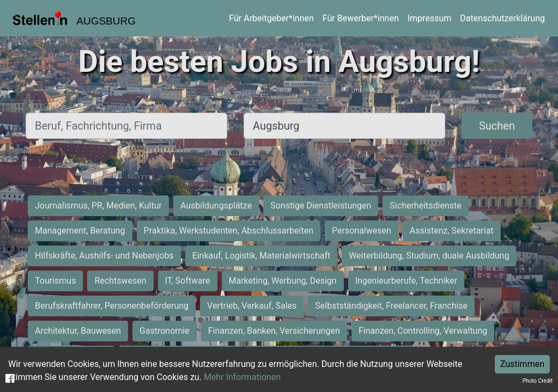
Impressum (430, 18)
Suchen (497, 126)
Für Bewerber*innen (361, 18)
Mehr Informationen (242, 377)
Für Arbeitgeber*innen (271, 18)
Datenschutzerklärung (502, 18)
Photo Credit (538, 381)
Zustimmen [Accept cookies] (522, 364)
